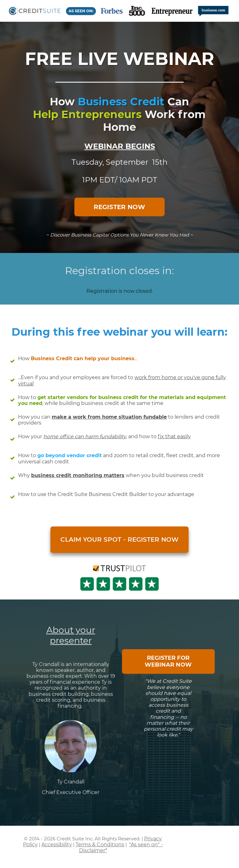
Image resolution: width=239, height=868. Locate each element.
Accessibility (57, 845)
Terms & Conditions (100, 845)
